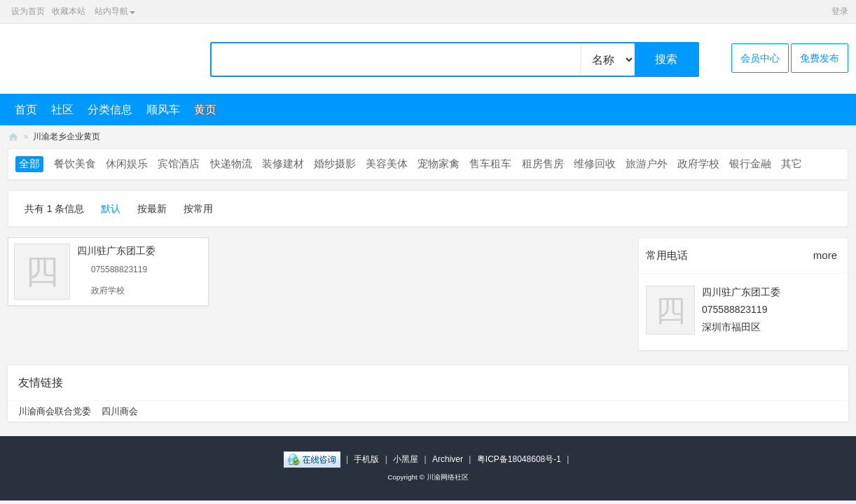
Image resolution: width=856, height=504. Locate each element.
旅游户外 (647, 163)
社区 (62, 110)
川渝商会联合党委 (55, 411)
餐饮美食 (75, 163)
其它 (792, 163)
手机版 (366, 459)
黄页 (205, 110)
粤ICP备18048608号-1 (519, 459)
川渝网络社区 (13, 137)
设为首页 (28, 11)
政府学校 (698, 163)
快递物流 (231, 163)
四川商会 (120, 411)
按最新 (152, 209)
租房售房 (543, 163)
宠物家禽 (439, 163)
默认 (111, 209)
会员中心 (760, 58)
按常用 (198, 209)
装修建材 (283, 163)
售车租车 (490, 163)
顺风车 (163, 110)
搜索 (666, 59)
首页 (26, 110)
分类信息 (110, 110)
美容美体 (387, 163)
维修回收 (595, 163)
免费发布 (820, 58)
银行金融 (750, 163)
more (825, 255)
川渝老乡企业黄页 (67, 136)
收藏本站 (69, 11)
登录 (840, 11)
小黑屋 (406, 459)
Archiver (448, 459)
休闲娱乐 (127, 163)
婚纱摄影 (335, 163)
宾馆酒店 (179, 163)
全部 (29, 163)
